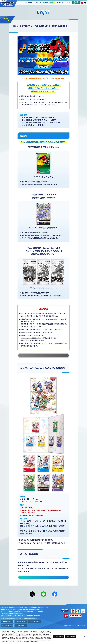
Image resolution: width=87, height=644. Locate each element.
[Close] (85, 636)
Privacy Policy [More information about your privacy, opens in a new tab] (35, 641)
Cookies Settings (21, 627)
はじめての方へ (29, 3)
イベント (52, 3)
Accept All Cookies (71, 637)
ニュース (38, 3)
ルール (69, 3)
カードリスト (60, 3)
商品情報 (45, 3)
